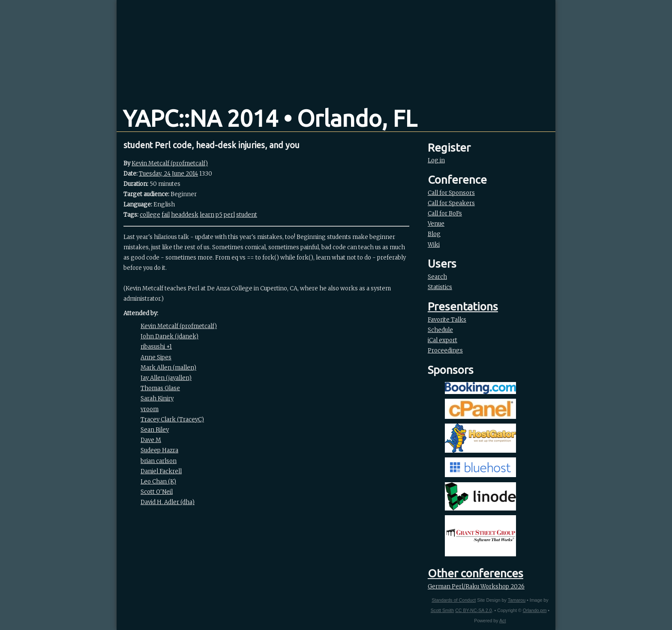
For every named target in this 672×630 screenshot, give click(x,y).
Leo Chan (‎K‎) (158, 482)
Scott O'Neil (157, 492)
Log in (436, 160)
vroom (150, 409)
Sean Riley (155, 430)
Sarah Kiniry (157, 399)
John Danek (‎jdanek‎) (169, 336)
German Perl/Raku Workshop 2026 (476, 587)
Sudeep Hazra (159, 450)
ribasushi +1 (156, 347)
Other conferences (475, 573)
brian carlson (159, 461)
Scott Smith (442, 610)
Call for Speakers (451, 203)
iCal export (442, 340)
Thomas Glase (160, 388)
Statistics (440, 287)
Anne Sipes (156, 357)
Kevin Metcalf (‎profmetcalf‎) (170, 163)
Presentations (463, 306)
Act (502, 621)
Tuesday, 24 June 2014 (168, 174)
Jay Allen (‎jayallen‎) (166, 378)
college (150, 215)
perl (229, 215)
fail (166, 215)
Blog (434, 234)
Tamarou (517, 600)
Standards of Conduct (454, 600)
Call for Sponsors (451, 193)
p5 (219, 215)
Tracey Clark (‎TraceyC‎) (172, 420)
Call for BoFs (445, 213)
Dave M (151, 440)
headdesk (185, 215)
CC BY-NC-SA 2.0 (473, 610)
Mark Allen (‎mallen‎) (168, 368)
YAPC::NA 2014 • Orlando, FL (270, 118)
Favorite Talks (447, 320)
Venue (436, 224)
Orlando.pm (535, 610)
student (247, 215)
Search (437, 277)
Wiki (434, 245)
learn (207, 215)
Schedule (440, 330)
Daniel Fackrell (161, 471)
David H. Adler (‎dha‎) (168, 502)
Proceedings (445, 351)
